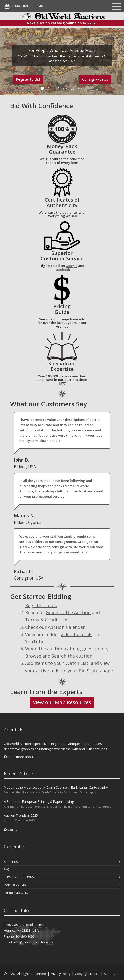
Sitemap (110, 974)
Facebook (62, 270)
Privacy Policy (60, 974)
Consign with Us (95, 79)
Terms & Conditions (47, 620)
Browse (33, 656)
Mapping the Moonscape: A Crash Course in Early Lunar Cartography (56, 787)
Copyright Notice (87, 974)
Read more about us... (22, 757)
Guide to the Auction (68, 612)
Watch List (77, 663)
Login (38, 6)
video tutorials (77, 634)
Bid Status (90, 671)
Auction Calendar (66, 627)
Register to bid (41, 605)
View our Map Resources (62, 702)
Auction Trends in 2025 (21, 815)
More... (11, 830)
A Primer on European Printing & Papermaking (39, 801)
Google (71, 266)
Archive (22, 6)
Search (59, 656)
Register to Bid (28, 79)
